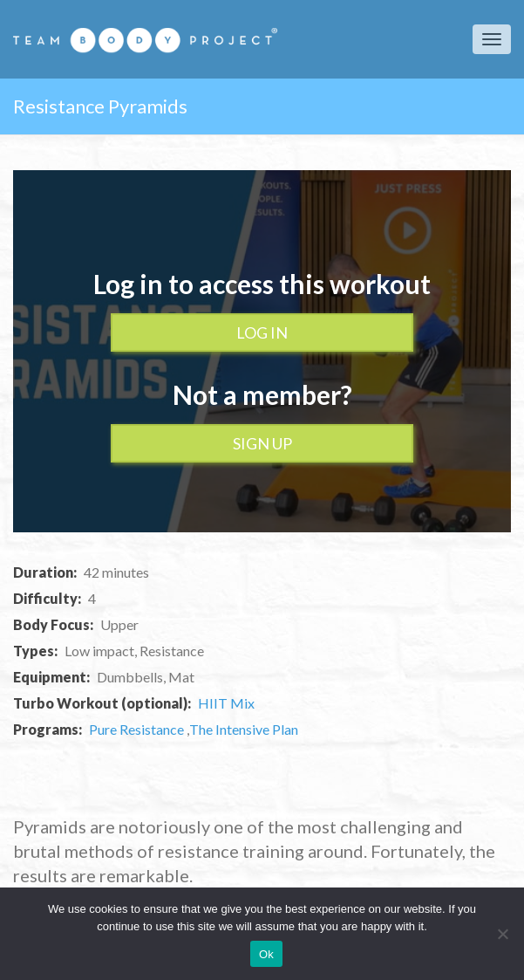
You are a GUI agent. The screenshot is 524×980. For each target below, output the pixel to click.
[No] (502, 934)
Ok (266, 954)
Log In (262, 332)
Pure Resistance (138, 729)
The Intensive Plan (244, 729)
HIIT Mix (226, 703)
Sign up (262, 443)
